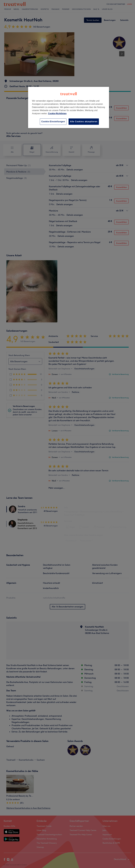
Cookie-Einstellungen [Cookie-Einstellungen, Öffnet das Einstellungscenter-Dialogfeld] (53, 122)
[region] (69, 107)
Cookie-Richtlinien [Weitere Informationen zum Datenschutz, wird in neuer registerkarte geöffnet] (57, 114)
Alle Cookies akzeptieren (84, 122)
